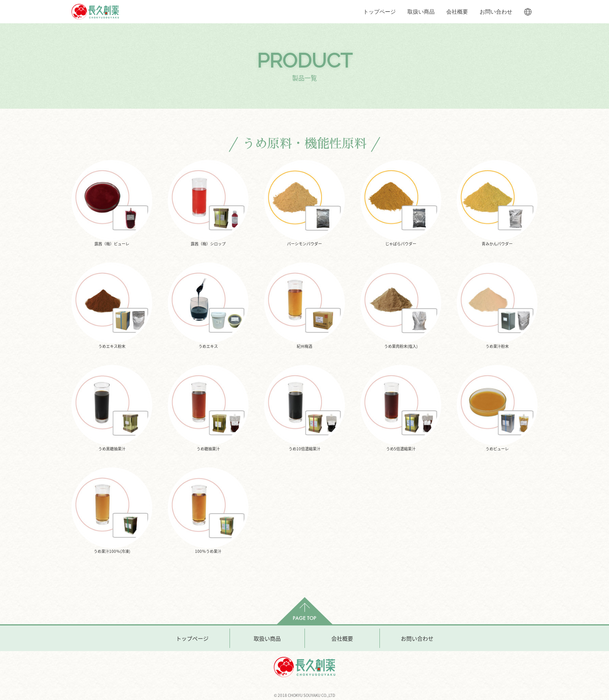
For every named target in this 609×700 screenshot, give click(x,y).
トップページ (379, 12)
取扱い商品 (421, 12)
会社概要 (457, 12)
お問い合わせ (496, 12)
